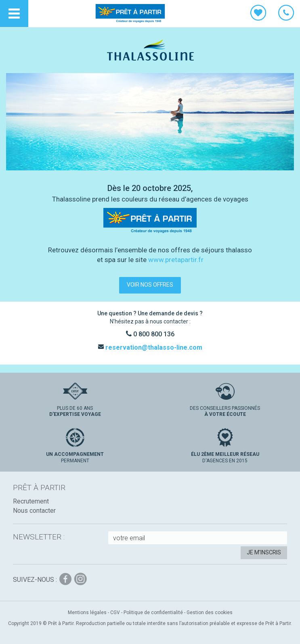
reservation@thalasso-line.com (153, 347)
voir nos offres (150, 285)
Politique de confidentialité (153, 613)
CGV (115, 613)
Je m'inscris (264, 552)
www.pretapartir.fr (176, 260)
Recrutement (31, 501)
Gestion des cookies (210, 613)
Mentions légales (87, 613)
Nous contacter (34, 511)
